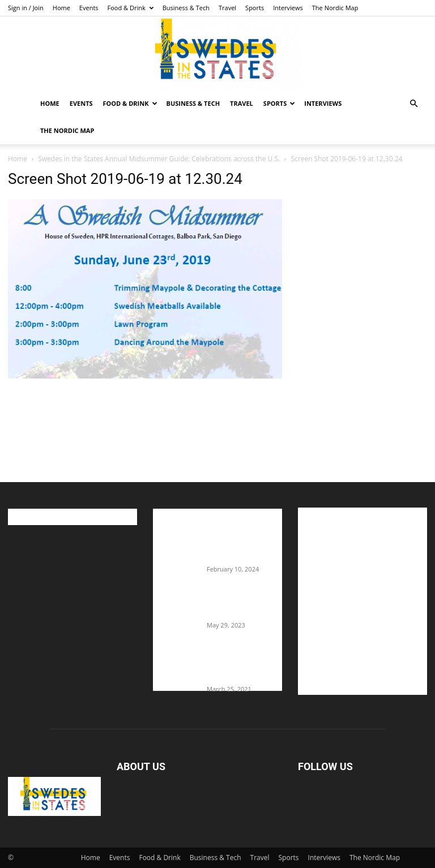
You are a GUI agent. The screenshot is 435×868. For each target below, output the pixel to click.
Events (89, 8)
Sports (255, 8)
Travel (227, 8)
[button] (413, 104)
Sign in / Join (26, 8)
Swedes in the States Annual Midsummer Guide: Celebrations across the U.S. (159, 159)
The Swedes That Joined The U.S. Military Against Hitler (244, 603)
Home (61, 8)
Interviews (288, 8)
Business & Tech (186, 8)
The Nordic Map (335, 8)
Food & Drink (131, 8)
